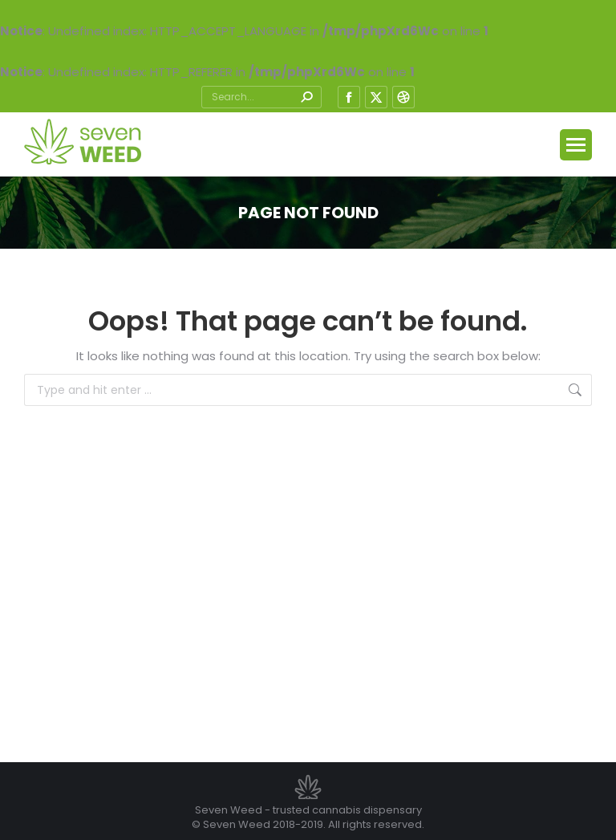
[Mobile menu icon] (576, 145)
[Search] (261, 97)
